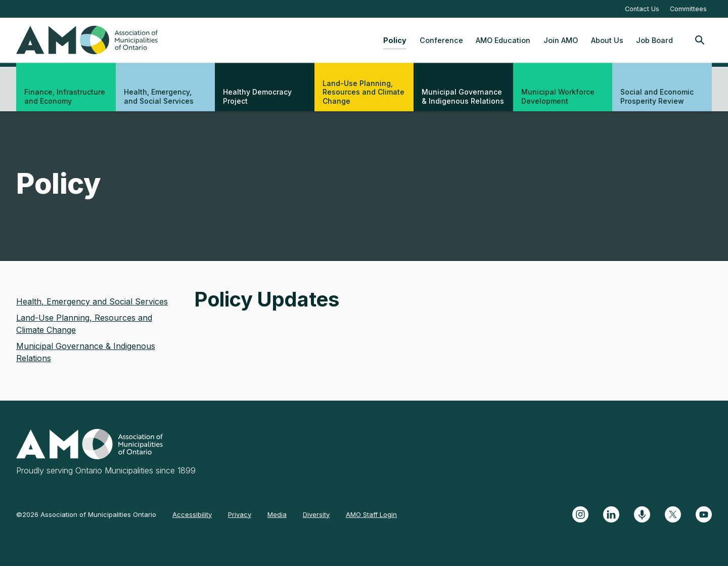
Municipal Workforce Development (558, 96)
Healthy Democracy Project (257, 96)
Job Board (654, 40)
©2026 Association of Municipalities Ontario (86, 514)
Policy (395, 40)
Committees (688, 9)
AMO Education (503, 40)
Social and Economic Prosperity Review (657, 96)
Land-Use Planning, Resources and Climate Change (363, 92)
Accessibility (192, 514)
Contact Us (642, 9)
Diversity (316, 514)
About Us (607, 40)
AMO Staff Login (371, 514)
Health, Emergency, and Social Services (159, 96)
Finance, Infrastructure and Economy (65, 96)
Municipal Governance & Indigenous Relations (463, 96)
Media (277, 514)
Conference (441, 40)
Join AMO (561, 40)
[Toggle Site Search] (700, 40)
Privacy (240, 514)
